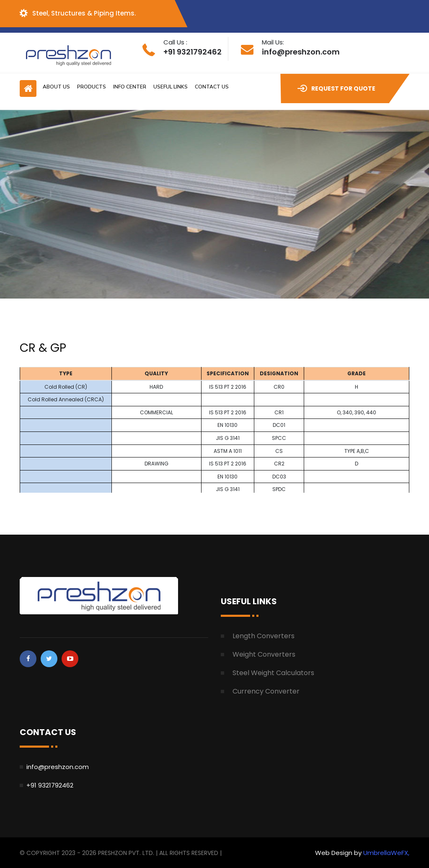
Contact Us (212, 87)
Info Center (130, 87)
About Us (56, 87)
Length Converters (264, 636)
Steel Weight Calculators (273, 673)
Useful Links (171, 87)
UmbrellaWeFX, (386, 853)
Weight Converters (264, 654)
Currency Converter (266, 691)
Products (92, 87)
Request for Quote (336, 88)
